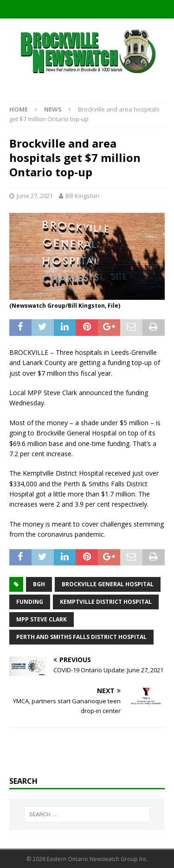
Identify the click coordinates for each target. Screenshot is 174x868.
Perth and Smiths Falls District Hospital (81, 637)
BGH (39, 584)
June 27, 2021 (35, 196)
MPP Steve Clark (42, 619)
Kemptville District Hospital (106, 602)
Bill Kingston (82, 196)
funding (30, 602)
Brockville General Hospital (108, 584)
